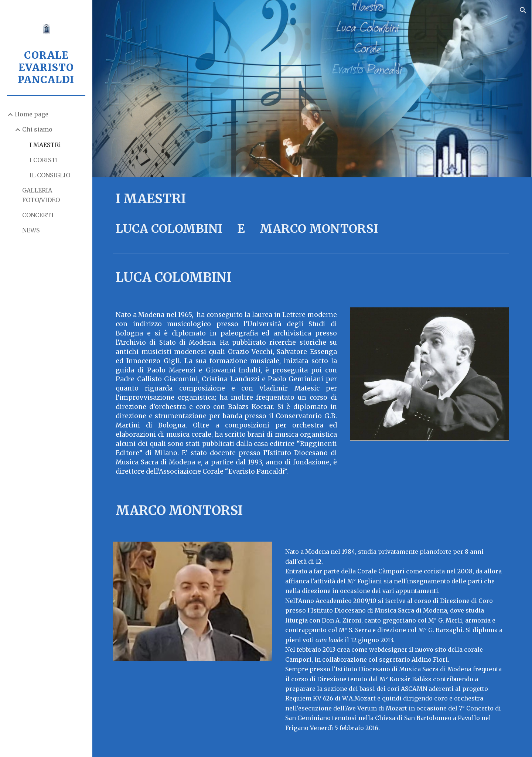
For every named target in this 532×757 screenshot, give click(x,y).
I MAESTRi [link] (45, 145)
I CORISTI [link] (44, 160)
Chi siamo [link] (37, 129)
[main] (312, 214)
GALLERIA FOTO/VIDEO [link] (41, 195)
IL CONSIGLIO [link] (50, 175)
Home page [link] (32, 114)
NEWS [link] (31, 230)
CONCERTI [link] (38, 215)
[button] (523, 10)
